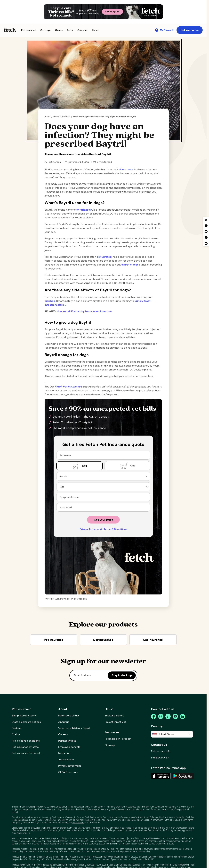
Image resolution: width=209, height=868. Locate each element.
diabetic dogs (130, 265)
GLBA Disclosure (68, 772)
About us (64, 722)
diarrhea (50, 301)
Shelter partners (114, 716)
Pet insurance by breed (26, 753)
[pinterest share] (206, 238)
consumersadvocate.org (34, 841)
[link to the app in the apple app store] (161, 776)
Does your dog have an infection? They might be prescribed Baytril (104, 117)
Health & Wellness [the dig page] (62, 117)
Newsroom (65, 753)
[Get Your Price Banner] (103, 12)
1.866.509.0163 (160, 758)
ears (130, 169)
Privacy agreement (70, 766)
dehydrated (104, 257)
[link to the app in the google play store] (183, 776)
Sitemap (110, 745)
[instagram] (161, 716)
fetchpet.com (78, 823)
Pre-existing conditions (26, 741)
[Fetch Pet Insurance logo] (10, 30)
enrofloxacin (84, 210)
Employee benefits (69, 747)
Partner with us (67, 741)
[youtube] (175, 716)
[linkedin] (182, 716)
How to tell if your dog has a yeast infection (84, 311)
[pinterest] (168, 716)
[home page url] (68, 387)
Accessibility (66, 760)
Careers (63, 734)
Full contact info (161, 751)
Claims (16, 734)
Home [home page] (47, 117)
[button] (28, 30)
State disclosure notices (26, 722)
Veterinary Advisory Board (74, 728)
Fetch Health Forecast (118, 739)
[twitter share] (206, 232)
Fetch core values (69, 716)
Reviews (17, 728)
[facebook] (154, 716)
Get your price (190, 30)
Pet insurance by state (25, 747)
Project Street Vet (115, 722)
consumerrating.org (21, 844)
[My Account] (164, 30)
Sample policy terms (24, 716)
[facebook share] (206, 226)
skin (121, 169)
